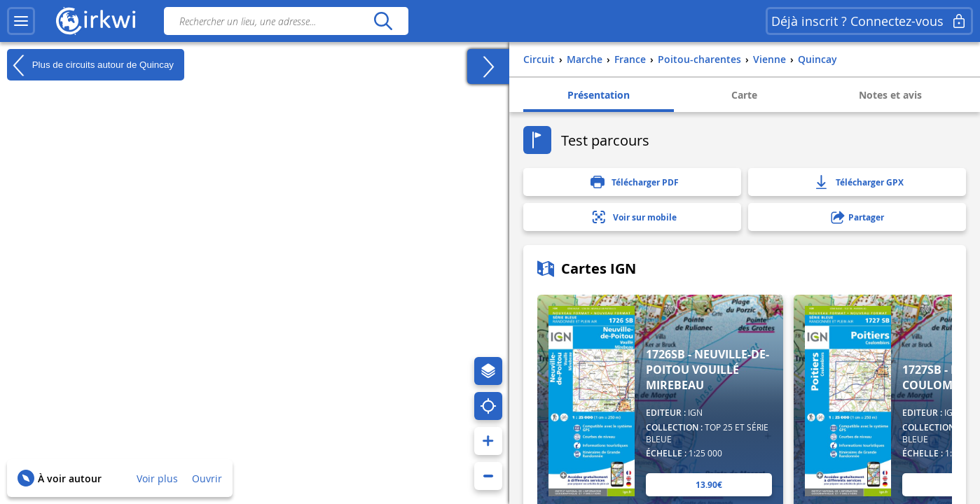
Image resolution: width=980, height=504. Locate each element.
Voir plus (157, 478)
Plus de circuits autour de (90, 65)
